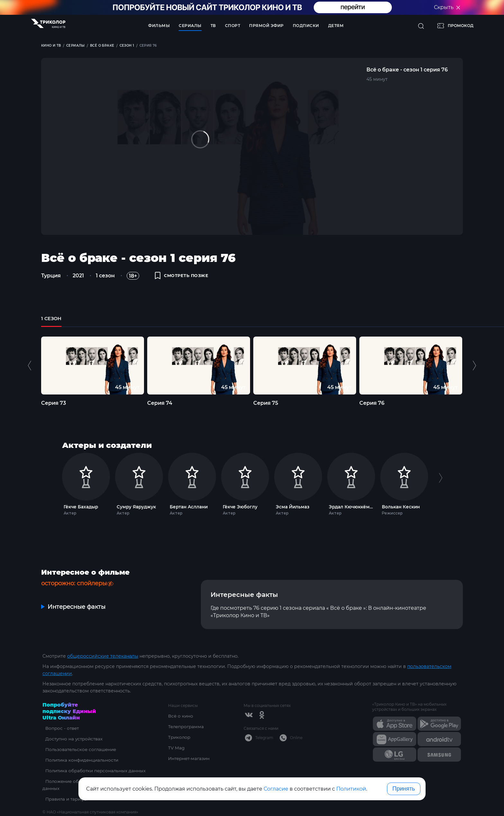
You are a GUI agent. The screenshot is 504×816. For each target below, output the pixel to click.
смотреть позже (184, 277)
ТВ (213, 26)
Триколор (180, 737)
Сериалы (190, 26)
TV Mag (177, 748)
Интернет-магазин (190, 758)
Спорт (233, 26)
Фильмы (159, 26)
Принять (404, 789)
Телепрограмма (187, 727)
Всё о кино (181, 716)
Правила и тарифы (65, 799)
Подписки (306, 26)
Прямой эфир (266, 26)
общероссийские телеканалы (103, 656)
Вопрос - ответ (60, 728)
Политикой (351, 789)
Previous (30, 371)
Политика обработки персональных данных (94, 771)
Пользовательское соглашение (80, 749)
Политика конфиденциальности (81, 760)
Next (474, 371)
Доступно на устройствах (72, 739)
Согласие (276, 789)
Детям (336, 26)
